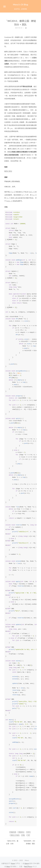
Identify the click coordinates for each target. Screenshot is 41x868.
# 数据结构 (13, 832)
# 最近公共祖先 (15, 835)
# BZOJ (28, 832)
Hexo (8, 866)
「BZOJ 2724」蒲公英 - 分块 (12, 842)
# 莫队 (23, 835)
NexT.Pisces (28, 866)
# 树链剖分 (21, 832)
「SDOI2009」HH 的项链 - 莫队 (29, 842)
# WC (28, 835)
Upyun (27, 863)
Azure (13, 863)
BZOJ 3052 (8, 171)
